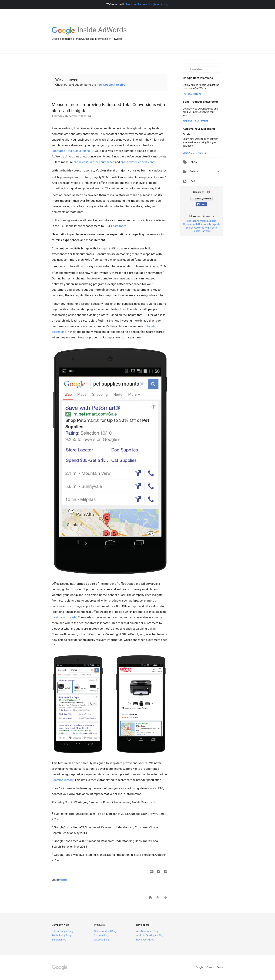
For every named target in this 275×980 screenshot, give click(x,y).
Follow (202, 205)
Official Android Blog (105, 931)
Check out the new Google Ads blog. (147, 4)
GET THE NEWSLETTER (196, 121)
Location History (63, 780)
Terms (220, 967)
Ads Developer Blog (147, 931)
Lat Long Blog (101, 940)
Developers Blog (145, 940)
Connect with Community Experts (202, 224)
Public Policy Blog (61, 935)
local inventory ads (64, 617)
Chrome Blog (101, 935)
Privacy (210, 967)
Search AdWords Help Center (202, 228)
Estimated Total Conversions (71, 151)
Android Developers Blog (150, 935)
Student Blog (59, 940)
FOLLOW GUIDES (192, 94)
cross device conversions (137, 162)
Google (200, 967)
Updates (63, 880)
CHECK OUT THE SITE (195, 153)
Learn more (119, 226)
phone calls (81, 162)
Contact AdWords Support (202, 221)
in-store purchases (102, 162)
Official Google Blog (62, 931)
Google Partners (202, 231)
